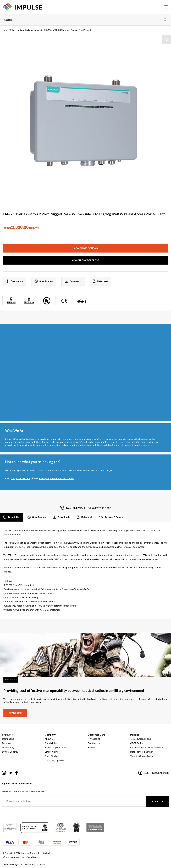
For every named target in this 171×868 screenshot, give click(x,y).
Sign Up (158, 802)
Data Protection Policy (142, 752)
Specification (44, 281)
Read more (15, 713)
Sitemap (92, 748)
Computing (8, 739)
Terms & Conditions (141, 739)
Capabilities (51, 743)
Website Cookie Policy (142, 756)
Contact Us (94, 743)
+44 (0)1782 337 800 (21, 478)
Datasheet (101, 281)
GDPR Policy (137, 743)
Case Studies (52, 756)
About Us (50, 739)
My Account (94, 739)
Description (14, 281)
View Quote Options (86, 248)
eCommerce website (13, 857)
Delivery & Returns (112, 517)
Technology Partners (56, 748)
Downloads (73, 281)
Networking (8, 748)
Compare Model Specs (86, 260)
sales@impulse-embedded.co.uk (57, 478)
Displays (7, 743)
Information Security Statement (147, 748)
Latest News (51, 752)
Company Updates (55, 760)
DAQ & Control (10, 752)
